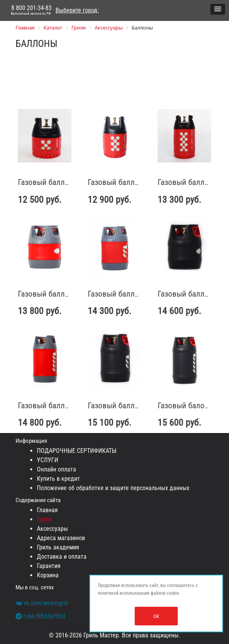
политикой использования (124, 593)
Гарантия (49, 566)
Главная (47, 510)
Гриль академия (58, 547)
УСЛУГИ (48, 460)
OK (156, 616)
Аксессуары (52, 529)
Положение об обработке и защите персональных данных (113, 488)
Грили (44, 519)
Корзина (48, 575)
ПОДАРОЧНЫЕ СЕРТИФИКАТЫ (77, 451)
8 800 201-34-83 (31, 10)
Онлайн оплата (56, 469)
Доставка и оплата (62, 557)
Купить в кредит (58, 479)
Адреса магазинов (61, 538)
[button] (218, 9)
